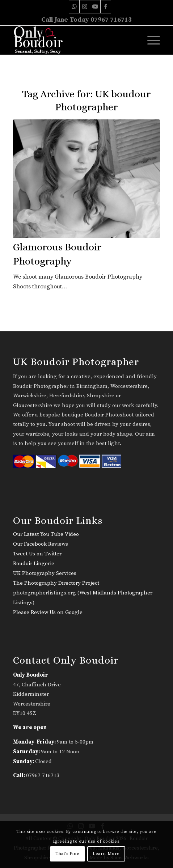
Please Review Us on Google (48, 612)
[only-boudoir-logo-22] (72, 40)
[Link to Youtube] (95, 7)
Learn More (106, 854)
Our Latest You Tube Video (46, 534)
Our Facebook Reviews (41, 544)
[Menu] (150, 40)
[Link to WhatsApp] (74, 7)
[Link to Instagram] (85, 7)
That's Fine (67, 854)
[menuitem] (150, 40)
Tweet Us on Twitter (37, 554)
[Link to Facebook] (106, 7)
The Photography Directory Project (56, 583)
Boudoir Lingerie (34, 564)
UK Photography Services (45, 573)
